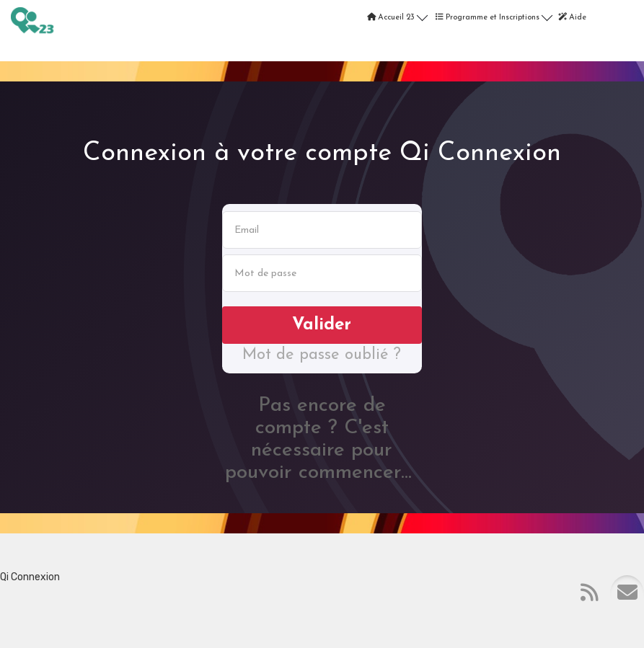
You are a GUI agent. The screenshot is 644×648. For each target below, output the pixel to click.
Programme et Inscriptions (494, 16)
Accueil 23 (397, 16)
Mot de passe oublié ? (322, 355)
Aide (572, 17)
